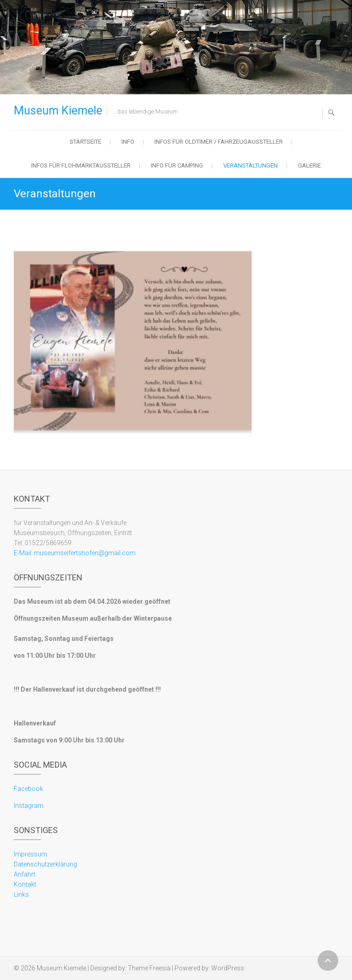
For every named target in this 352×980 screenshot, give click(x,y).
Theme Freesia (149, 968)
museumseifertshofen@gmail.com (84, 553)
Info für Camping (177, 165)
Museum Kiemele (58, 111)
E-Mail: (23, 553)
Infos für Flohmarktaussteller (81, 165)
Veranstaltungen (250, 165)
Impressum (30, 854)
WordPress (228, 968)
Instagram (29, 806)
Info (128, 142)
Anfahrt (25, 874)
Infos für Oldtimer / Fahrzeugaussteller (219, 142)
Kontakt (25, 884)
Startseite (85, 142)
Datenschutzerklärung (45, 864)
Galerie (309, 165)
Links (21, 894)
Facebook (28, 789)
